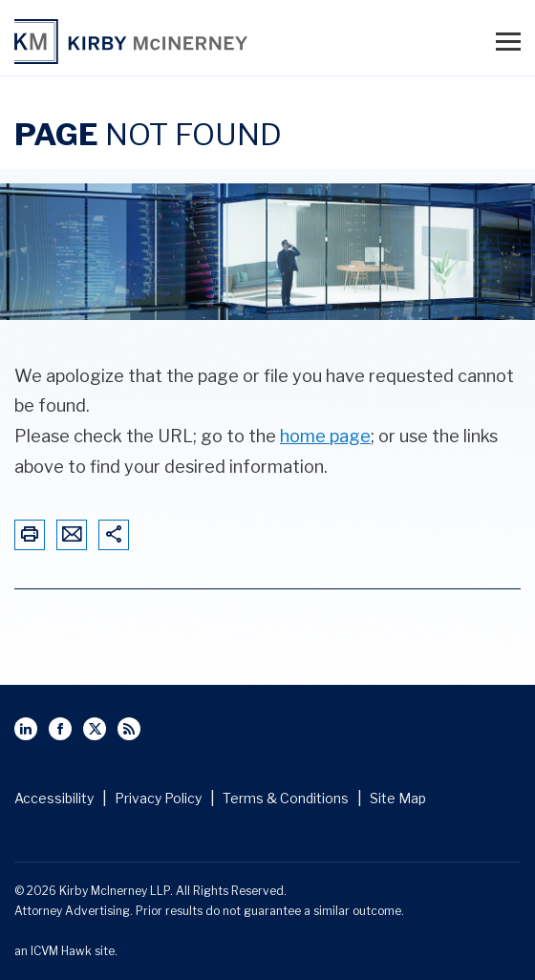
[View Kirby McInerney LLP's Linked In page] (26, 729)
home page (325, 436)
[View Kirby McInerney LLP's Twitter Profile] (95, 729)
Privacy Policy (158, 798)
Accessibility (54, 798)
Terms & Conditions (286, 798)
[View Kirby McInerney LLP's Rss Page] (129, 729)
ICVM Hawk (61, 951)
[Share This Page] (114, 535)
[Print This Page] (30, 535)
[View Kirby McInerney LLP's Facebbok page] (60, 729)
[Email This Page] (72, 535)
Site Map (398, 798)
